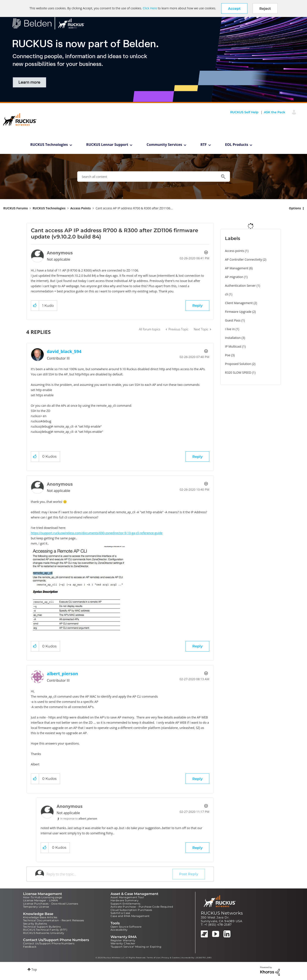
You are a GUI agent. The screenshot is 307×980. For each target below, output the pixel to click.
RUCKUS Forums (16, 208)
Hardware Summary (125, 900)
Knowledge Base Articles (40, 917)
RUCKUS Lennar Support (107, 145)
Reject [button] (265, 9)
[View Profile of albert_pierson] (62, 674)
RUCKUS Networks (222, 913)
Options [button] (295, 208)
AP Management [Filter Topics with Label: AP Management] (237, 268)
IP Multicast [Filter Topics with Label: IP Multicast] (233, 346)
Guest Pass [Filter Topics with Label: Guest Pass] (233, 320)
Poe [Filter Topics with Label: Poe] (228, 355)
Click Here (150, 8)
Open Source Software (126, 927)
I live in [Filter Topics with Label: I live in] (230, 329)
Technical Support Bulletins (42, 927)
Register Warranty (123, 940)
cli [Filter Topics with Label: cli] (226, 294)
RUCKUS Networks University (44, 933)
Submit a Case (120, 913)
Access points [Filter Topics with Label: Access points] (235, 251)
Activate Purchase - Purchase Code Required (142, 907)
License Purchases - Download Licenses (51, 904)
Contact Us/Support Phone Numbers (49, 943)
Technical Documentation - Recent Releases (54, 920)
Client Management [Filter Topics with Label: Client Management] (239, 303)
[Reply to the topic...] (110, 874)
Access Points (81, 208)
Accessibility (119, 930)
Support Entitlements (126, 904)
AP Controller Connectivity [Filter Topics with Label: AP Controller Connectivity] (243, 259)
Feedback (30, 947)
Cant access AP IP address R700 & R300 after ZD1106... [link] (134, 208)
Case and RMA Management (130, 916)
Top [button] (34, 969)
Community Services (164, 145)
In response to (79, 819)
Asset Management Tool (127, 897)
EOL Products (237, 145)
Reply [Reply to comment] (197, 457)
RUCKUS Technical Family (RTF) (45, 930)
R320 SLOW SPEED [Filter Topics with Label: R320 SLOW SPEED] (238, 372)
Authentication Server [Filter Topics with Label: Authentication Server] (240, 286)
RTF (204, 145)
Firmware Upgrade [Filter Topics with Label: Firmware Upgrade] (238, 312)
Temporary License (36, 907)
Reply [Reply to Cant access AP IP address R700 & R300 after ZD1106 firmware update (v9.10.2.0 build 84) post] (197, 306)
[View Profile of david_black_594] (64, 351)
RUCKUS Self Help (244, 112)
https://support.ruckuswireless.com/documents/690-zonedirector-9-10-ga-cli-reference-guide (97, 533)
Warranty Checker (123, 943)
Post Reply (189, 874)
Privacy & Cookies (171, 958)
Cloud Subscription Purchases (131, 910)
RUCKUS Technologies (49, 145)
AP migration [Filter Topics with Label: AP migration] (234, 277)
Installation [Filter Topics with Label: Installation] (233, 338)
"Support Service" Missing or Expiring (136, 947)
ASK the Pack (275, 112)
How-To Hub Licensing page (43, 897)
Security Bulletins (35, 924)
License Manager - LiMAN (41, 900)
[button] (234, 8)
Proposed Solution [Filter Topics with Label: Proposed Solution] (238, 364)
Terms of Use (153, 958)
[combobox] (154, 177)
